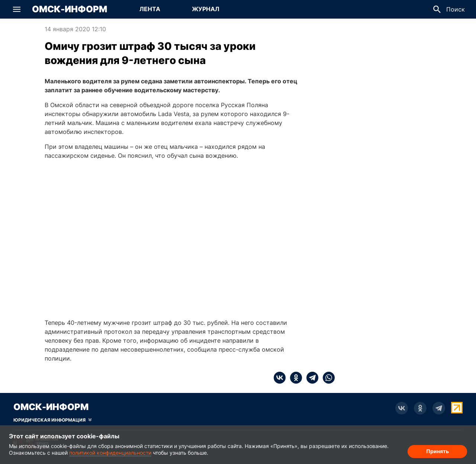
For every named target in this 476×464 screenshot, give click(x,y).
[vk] (280, 378)
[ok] (294, 378)
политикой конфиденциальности (110, 453)
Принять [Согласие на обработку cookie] (438, 451)
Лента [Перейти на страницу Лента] (150, 9)
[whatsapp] (327, 378)
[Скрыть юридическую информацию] (52, 420)
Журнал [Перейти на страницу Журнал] (206, 9)
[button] (17, 9)
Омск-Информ (70, 9)
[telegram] (310, 378)
